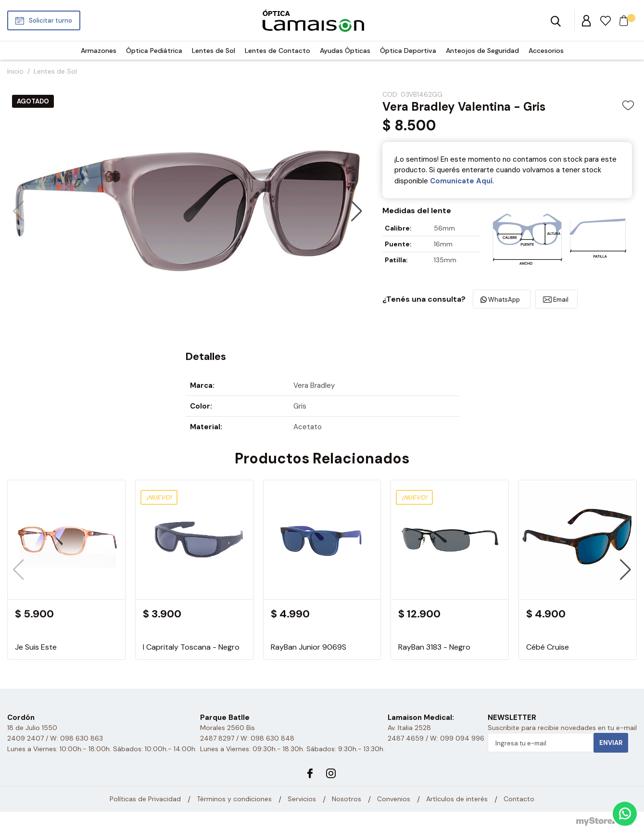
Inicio (15, 71)
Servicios (302, 799)
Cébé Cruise (548, 647)
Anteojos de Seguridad (482, 51)
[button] (357, 211)
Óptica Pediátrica (154, 51)
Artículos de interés (457, 799)
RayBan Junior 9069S (309, 647)
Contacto (519, 799)
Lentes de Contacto (278, 51)
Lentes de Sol (214, 51)
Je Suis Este (36, 647)
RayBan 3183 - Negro (434, 647)
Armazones (99, 51)
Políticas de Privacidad (145, 799)
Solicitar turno (51, 20)
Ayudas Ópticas (345, 51)
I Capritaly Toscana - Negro (191, 647)
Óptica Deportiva (408, 51)
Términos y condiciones (234, 799)
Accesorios (546, 51)
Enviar (611, 743)
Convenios (394, 799)
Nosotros (347, 799)
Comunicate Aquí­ (461, 181)
